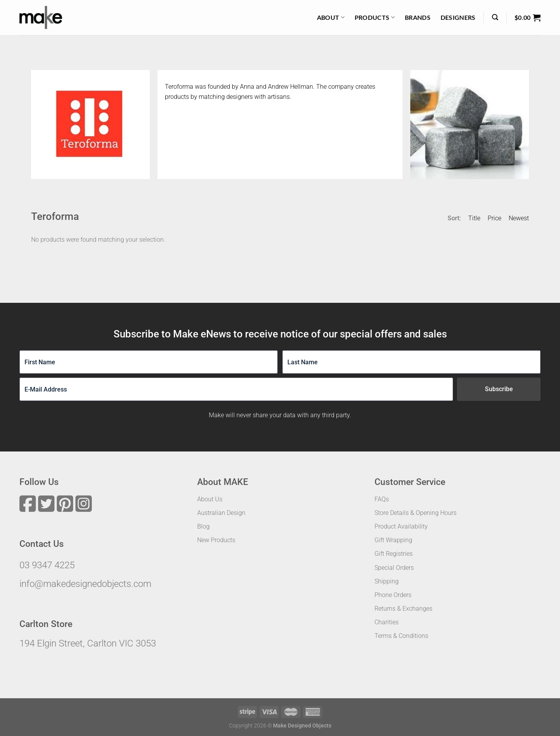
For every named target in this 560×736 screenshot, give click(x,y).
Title (474, 218)
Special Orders (394, 568)
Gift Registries (394, 554)
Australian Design (221, 513)
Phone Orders (393, 595)
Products (375, 18)
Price (494, 218)
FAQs (382, 499)
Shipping (387, 581)
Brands (418, 17)
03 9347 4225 (47, 565)
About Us (210, 499)
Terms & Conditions (401, 636)
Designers (458, 17)
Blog (203, 526)
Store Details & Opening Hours (416, 513)
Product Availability (401, 526)
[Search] (495, 17)
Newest (519, 218)
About (331, 18)
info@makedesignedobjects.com (85, 584)
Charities (387, 622)
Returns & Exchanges (403, 609)
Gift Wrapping (393, 540)
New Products (216, 540)
